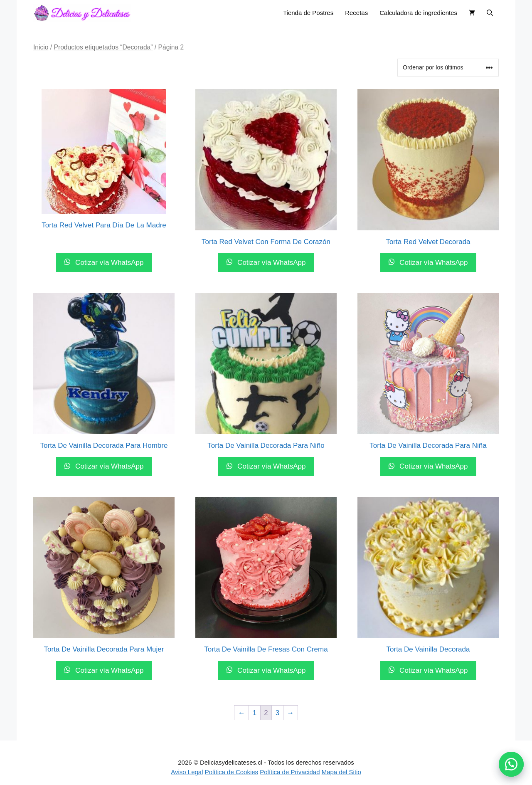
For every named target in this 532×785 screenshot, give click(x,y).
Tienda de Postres (308, 13)
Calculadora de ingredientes (418, 13)
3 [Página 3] (277, 713)
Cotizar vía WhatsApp (108, 263)
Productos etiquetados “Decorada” (103, 47)
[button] (511, 764)
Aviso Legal (187, 772)
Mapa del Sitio (341, 772)
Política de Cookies (232, 772)
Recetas (356, 13)
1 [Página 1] (255, 713)
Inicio (41, 47)
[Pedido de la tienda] (448, 68)
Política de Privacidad (290, 772)
